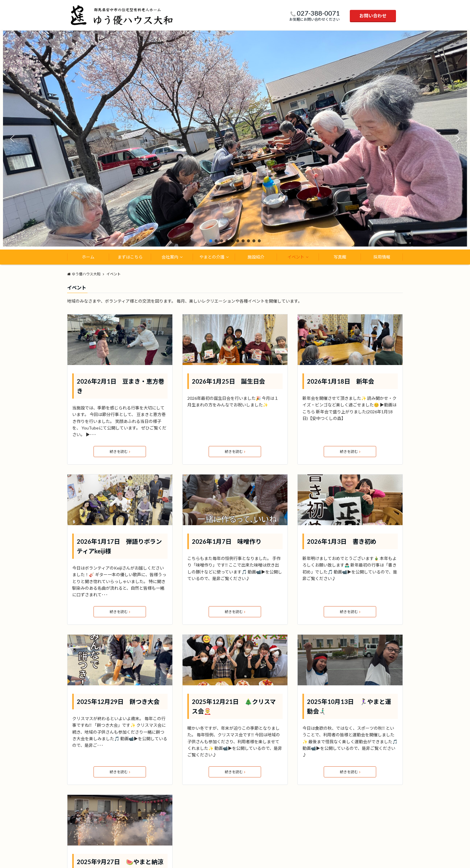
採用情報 (382, 257)
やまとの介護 (212, 257)
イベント (296, 257)
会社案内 (170, 257)
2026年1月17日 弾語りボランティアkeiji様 (119, 546)
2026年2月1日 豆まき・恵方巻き (120, 386)
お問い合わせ (373, 16)
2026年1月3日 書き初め (342, 541)
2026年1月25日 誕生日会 (228, 381)
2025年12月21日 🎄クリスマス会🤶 (234, 706)
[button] (12, 139)
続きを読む (120, 452)
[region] (235, 138)
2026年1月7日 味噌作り (227, 541)
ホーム (88, 257)
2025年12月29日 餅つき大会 (118, 702)
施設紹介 (256, 257)
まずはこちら (130, 257)
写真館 (340, 257)
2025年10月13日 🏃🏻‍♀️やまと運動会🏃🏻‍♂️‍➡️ (349, 706)
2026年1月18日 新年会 (341, 381)
